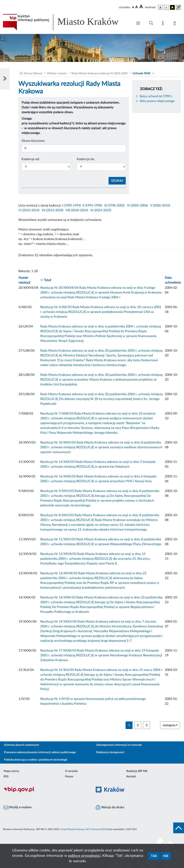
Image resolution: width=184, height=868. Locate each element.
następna (170, 725)
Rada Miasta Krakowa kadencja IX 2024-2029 (100, 73)
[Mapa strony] (164, 24)
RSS (6, 777)
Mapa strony (11, 771)
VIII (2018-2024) (77, 210)
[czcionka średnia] (137, 7)
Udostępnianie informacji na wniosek (119, 745)
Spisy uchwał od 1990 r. (156, 96)
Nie (166, 856)
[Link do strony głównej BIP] (66, 22)
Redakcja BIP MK (137, 771)
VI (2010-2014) (29, 210)
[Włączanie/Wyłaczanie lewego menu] (5, 79)
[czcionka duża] (142, 7)
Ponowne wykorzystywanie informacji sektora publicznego (40, 752)
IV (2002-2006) (138, 205)
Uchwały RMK (141, 73)
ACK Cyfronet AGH (96, 829)
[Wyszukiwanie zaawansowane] (151, 23)
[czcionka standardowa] (133, 7)
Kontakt (131, 777)
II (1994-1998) (92, 205)
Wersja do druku (110, 807)
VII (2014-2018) (52, 210)
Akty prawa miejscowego (157, 101)
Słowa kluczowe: (33, 141)
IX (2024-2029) (101, 210)
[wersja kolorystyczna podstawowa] (160, 7)
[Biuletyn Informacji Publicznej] (46, 792)
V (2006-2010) (160, 205)
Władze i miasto (57, 73)
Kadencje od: (31, 159)
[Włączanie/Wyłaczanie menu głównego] (138, 24)
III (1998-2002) (115, 205)
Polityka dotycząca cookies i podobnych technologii (36, 760)
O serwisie (71, 771)
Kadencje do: (86, 159)
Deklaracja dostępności (110, 752)
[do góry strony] (179, 828)
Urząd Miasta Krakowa (72, 829)
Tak (154, 856)
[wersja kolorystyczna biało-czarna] (166, 7)
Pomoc (69, 777)
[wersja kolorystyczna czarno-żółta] (172, 7)
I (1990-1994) (71, 205)
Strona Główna (33, 73)
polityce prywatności (84, 856)
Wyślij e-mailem (18, 807)
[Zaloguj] (175, 24)
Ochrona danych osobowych (22, 745)
